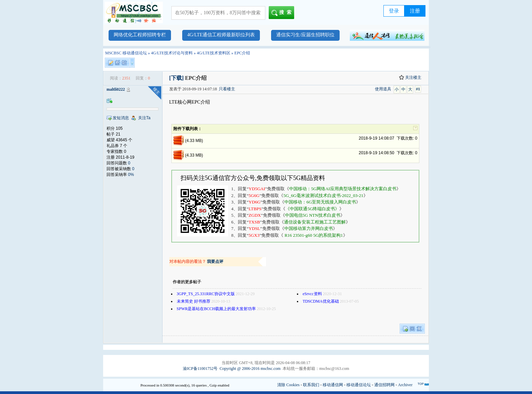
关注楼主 (410, 77)
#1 (418, 89)
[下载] (177, 78)
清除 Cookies (288, 385)
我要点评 (215, 262)
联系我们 (311, 385)
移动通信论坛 (359, 385)
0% (131, 175)
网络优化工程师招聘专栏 (140, 35)
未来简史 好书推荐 (194, 301)
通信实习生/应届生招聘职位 (305, 35)
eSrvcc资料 (312, 294)
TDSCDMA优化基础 (321, 301)
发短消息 (121, 118)
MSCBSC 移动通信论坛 (126, 53)
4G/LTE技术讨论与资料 (172, 53)
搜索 (283, 13)
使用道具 (383, 89)
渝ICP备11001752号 (200, 369)
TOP (421, 384)
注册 (415, 11)
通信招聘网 (384, 385)
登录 (394, 11)
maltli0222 (116, 89)
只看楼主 (227, 89)
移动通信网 (333, 385)
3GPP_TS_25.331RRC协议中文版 (206, 294)
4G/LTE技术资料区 (214, 53)
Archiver (405, 385)
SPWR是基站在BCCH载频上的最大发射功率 (216, 309)
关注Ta (144, 118)
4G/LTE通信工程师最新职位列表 (221, 35)
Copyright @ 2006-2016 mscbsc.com (250, 369)
